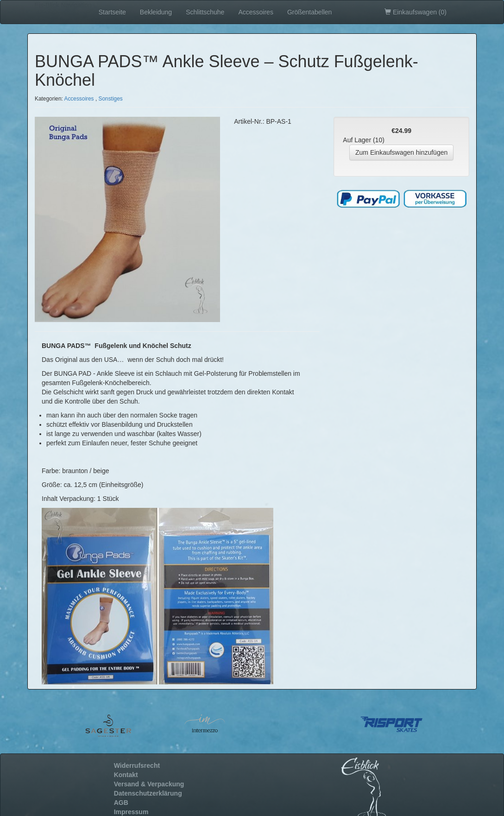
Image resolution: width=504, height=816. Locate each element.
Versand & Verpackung (149, 784)
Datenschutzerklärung (148, 793)
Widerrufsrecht (137, 765)
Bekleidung (156, 12)
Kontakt (126, 775)
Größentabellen (310, 12)
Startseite (112, 12)
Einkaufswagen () (416, 12)
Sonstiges (111, 99)
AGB (121, 803)
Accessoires (255, 12)
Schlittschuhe (205, 12)
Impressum (131, 812)
